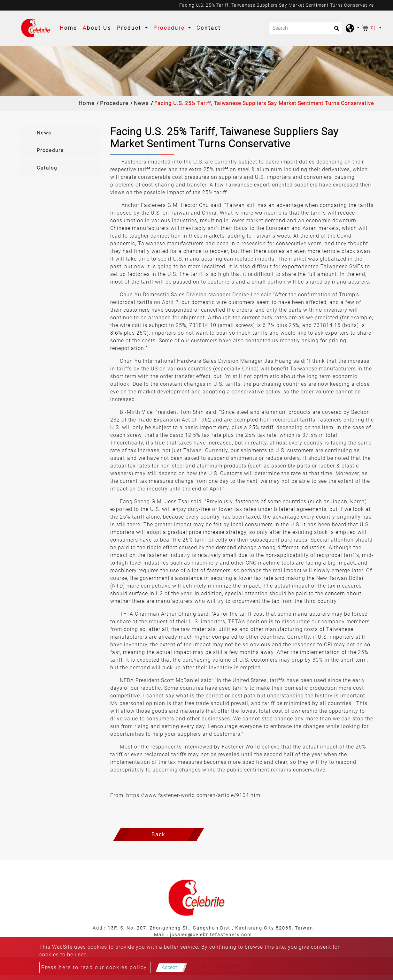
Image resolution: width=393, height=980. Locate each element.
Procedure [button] (170, 28)
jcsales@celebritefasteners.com (211, 935)
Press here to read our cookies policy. (95, 967)
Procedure (114, 103)
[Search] (305, 28)
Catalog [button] (47, 168)
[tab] (60, 133)
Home (70, 27)
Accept (169, 967)
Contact (209, 28)
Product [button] (130, 28)
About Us (97, 28)
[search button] (335, 30)
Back (158, 835)
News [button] (44, 133)
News (141, 103)
